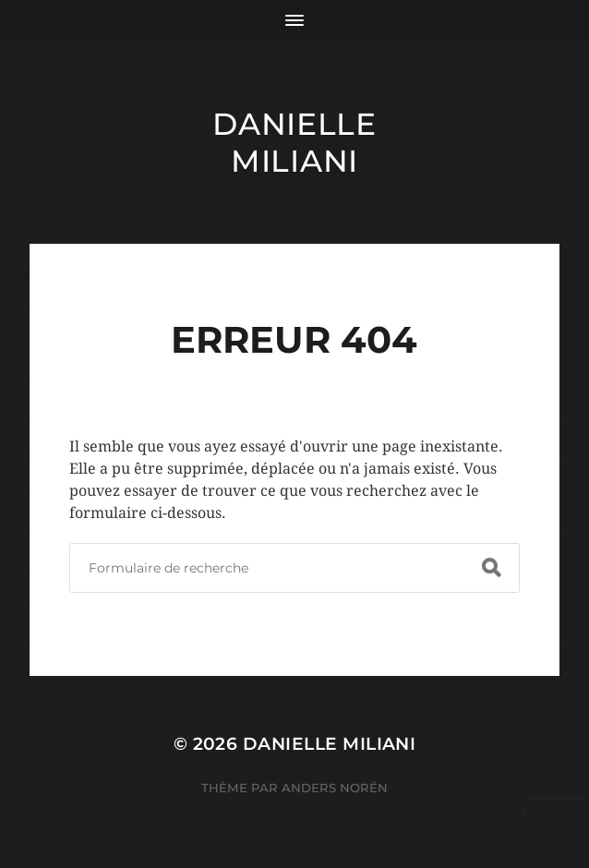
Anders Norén (335, 788)
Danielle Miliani (294, 142)
